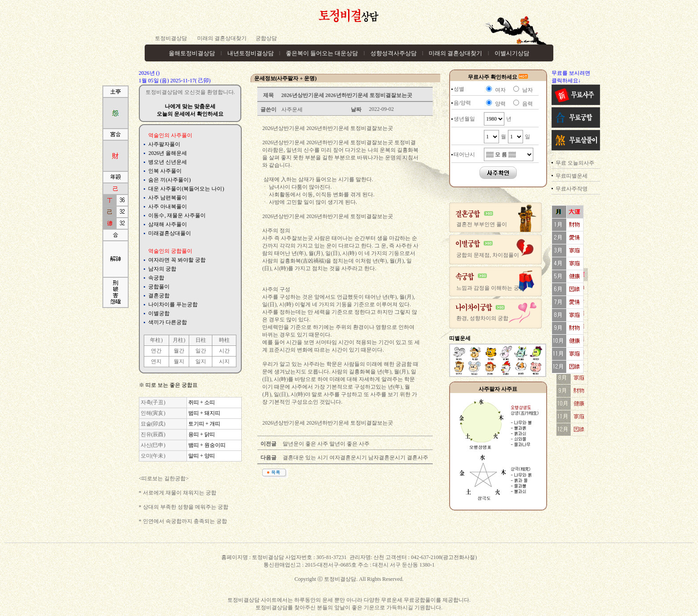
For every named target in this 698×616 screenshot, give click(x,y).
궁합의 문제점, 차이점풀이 (488, 255)
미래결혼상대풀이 (170, 233)
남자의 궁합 (162, 269)
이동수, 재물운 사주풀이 (177, 215)
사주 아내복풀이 (168, 207)
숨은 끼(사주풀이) (169, 180)
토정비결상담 (171, 38)
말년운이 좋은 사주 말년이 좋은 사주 (325, 444)
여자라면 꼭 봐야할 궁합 (177, 260)
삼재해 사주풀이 (168, 224)
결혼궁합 (159, 296)
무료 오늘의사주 (575, 163)
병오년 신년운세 (168, 162)
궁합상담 (266, 38)
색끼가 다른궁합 (168, 322)
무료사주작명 (572, 189)
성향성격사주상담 (394, 53)
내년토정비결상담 (251, 53)
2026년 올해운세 (168, 153)
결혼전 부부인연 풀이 (482, 224)
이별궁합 (159, 313)
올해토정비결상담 (192, 53)
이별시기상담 (512, 53)
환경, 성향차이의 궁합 (482, 318)
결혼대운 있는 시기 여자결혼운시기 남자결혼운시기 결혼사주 (355, 458)
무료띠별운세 (572, 176)
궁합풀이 (159, 287)
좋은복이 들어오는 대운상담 (322, 53)
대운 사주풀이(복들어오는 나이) (186, 189)
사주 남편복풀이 (168, 198)
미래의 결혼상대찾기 (221, 38)
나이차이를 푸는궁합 (173, 304)
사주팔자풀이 (164, 144)
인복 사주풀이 (165, 171)
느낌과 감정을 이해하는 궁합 (490, 288)
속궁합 (156, 278)
